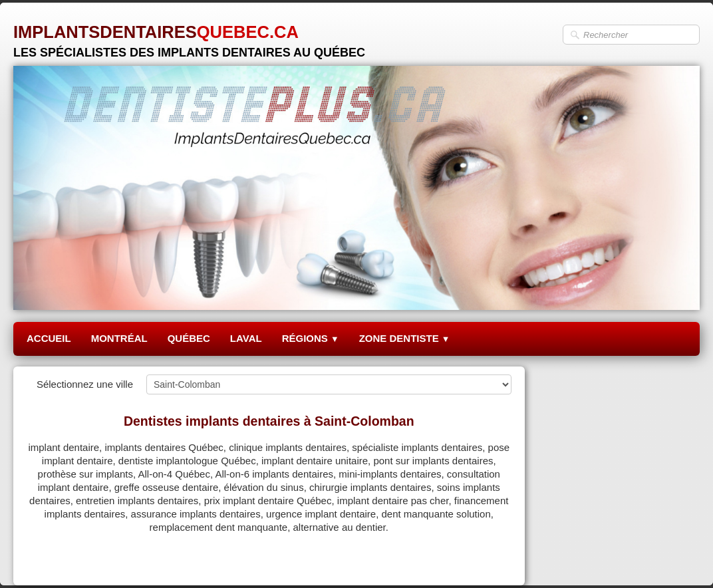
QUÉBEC (189, 338)
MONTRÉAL (119, 338)
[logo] (189, 36)
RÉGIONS (311, 338)
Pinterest (491, 559)
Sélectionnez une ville (85, 384)
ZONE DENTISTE (405, 338)
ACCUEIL (49, 338)
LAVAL (246, 338)
